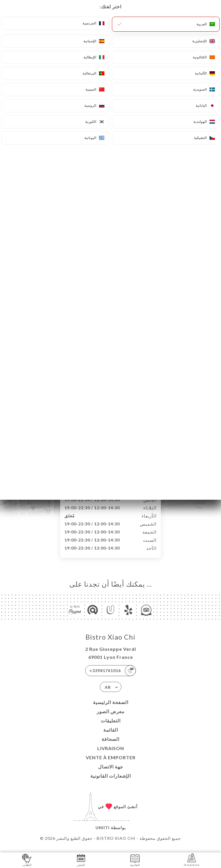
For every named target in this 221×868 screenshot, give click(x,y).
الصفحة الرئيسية (111, 708)
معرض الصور (111, 717)
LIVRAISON (111, 754)
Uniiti (103, 834)
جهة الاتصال (111, 773)
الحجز (81, 860)
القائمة (111, 736)
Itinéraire (192, 860)
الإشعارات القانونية (111, 782)
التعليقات (111, 727)
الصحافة (110, 745)
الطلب (27, 860)
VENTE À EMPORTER (111, 763)
